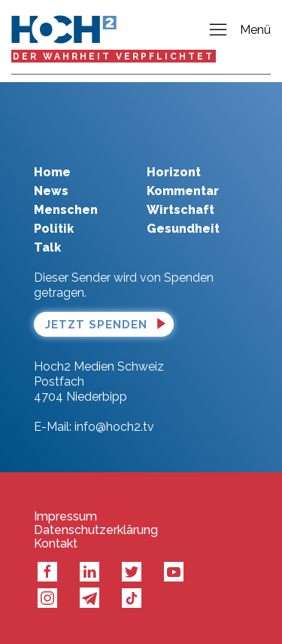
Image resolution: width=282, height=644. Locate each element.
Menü (239, 31)
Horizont (174, 172)
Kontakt (56, 544)
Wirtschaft (180, 210)
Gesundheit (183, 229)
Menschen (66, 210)
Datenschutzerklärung (96, 530)
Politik (54, 229)
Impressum (65, 517)
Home (52, 172)
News (51, 191)
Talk (47, 247)
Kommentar (183, 191)
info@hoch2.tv (114, 427)
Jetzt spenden (96, 325)
